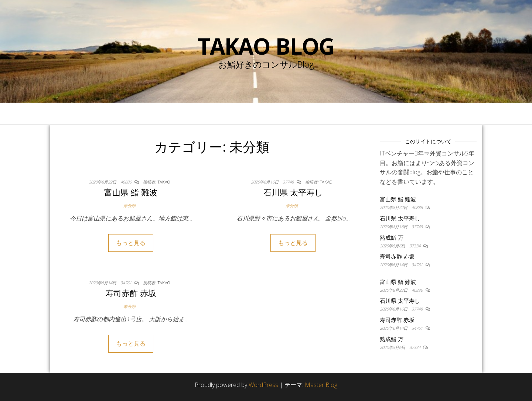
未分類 (129, 205)
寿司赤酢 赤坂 (131, 293)
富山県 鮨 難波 (131, 192)
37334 (415, 246)
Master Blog (321, 385)
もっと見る (131, 243)
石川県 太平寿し (293, 192)
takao (164, 182)
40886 (127, 182)
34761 (127, 283)
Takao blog (266, 46)
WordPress (263, 385)
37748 (289, 182)
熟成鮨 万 (392, 237)
